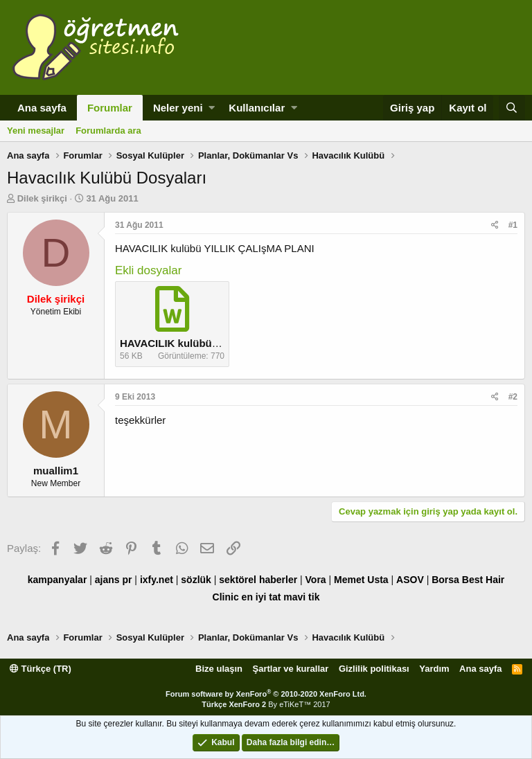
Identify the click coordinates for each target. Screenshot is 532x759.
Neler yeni (178, 108)
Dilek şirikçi (42, 198)
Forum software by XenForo (266, 694)
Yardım (434, 669)
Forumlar (110, 108)
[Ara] (512, 108)
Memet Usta (361, 580)
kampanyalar (57, 580)
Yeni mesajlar (36, 131)
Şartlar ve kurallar (291, 669)
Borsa (445, 580)
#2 (513, 397)
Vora (316, 580)
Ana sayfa (42, 108)
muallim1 (56, 471)
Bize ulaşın (219, 669)
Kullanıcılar (257, 108)
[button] (212, 108)
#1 (513, 225)
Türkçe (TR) (41, 669)
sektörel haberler (258, 580)
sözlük (196, 580)
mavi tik (301, 597)
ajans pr (114, 580)
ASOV (410, 580)
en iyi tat (261, 597)
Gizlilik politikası (374, 669)
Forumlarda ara (108, 131)
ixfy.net (157, 580)
